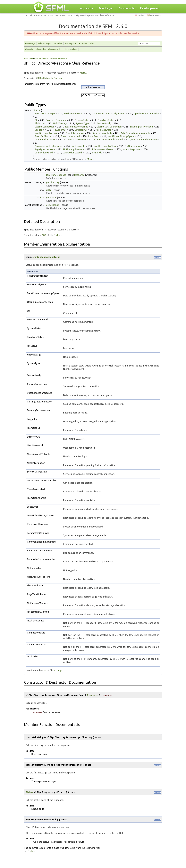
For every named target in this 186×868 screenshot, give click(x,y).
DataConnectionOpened (76, 127)
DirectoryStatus (106, 120)
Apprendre (87, 8)
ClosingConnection (45, 127)
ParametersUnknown (75, 140)
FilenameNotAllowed (103, 149)
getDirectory (53, 182)
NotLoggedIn (78, 146)
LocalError (94, 136)
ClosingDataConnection (109, 127)
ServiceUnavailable (102, 133)
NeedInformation (75, 133)
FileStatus (40, 123)
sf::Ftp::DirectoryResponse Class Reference (94, 15)
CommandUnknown (45, 140)
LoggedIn (39, 130)
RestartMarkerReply (45, 114)
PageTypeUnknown (45, 149)
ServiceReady (104, 123)
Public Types (28, 58)
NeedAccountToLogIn (46, 133)
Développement (150, 8)
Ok (36, 120)
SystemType (82, 123)
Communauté (126, 8)
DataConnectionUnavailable (135, 133)
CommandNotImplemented (109, 140)
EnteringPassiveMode (141, 127)
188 (44, 235)
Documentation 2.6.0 (60, 15)
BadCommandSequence (144, 140)
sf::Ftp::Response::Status (46, 257)
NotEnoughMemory (74, 149)
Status (37, 110)
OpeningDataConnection (146, 114)
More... (83, 73)
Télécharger (106, 8)
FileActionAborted (70, 136)
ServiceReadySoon (74, 114)
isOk (49, 190)
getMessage (53, 205)
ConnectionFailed (44, 153)
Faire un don (155, 15)
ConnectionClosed (72, 153)
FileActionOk (59, 130)
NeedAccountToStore (105, 146)
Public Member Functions (43, 58)
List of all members (60, 58)
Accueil (29, 15)
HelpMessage (60, 123)
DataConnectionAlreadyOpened (108, 114)
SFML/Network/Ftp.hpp (50, 78)
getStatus (51, 198)
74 (45, 670)
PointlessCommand (56, 120)
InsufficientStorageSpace (121, 136)
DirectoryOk (81, 130)
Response (79, 175)
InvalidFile (97, 153)
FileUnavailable (133, 146)
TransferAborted (43, 136)
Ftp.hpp (57, 235)
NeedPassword (104, 130)
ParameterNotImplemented (49, 146)
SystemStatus (82, 120)
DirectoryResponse (56, 175)
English (141, 15)
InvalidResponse (131, 149)
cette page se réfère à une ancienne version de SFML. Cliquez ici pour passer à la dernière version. (83, 33)
